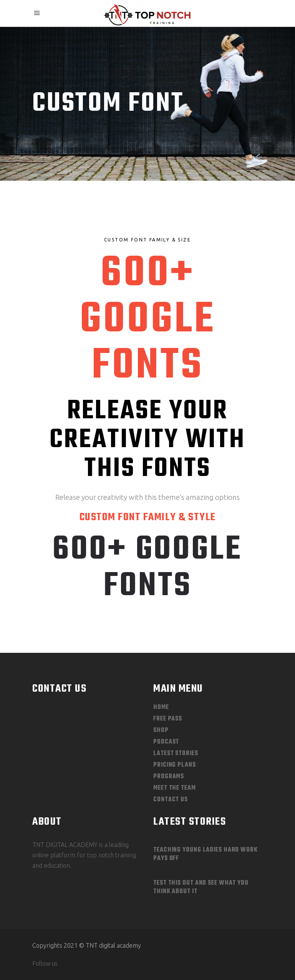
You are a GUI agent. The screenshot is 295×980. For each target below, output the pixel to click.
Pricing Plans (175, 765)
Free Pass (168, 719)
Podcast (166, 742)
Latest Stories (176, 754)
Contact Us (171, 800)
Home (161, 707)
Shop (161, 730)
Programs (169, 777)
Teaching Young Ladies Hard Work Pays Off (206, 854)
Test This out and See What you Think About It (201, 887)
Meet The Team (175, 788)
